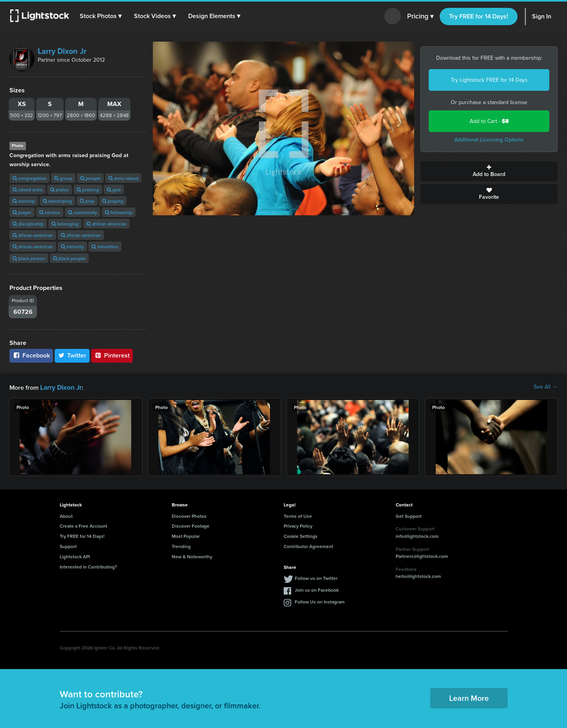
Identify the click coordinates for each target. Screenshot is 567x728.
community (83, 212)
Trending (181, 546)
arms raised (123, 178)
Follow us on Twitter (316, 577)
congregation (29, 178)
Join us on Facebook (317, 589)
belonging (65, 224)
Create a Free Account (83, 525)
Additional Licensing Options (489, 140)
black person (29, 258)
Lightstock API (75, 556)
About (66, 515)
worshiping (57, 201)
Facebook (31, 355)
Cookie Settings (301, 535)
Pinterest (112, 355)
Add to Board (489, 171)
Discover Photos (189, 515)
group (63, 178)
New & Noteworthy (192, 556)
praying (113, 201)
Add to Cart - (489, 121)
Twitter (72, 355)
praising (88, 190)
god (114, 190)
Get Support (409, 515)
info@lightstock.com (417, 535)
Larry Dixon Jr (62, 51)
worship (24, 201)
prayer (22, 212)
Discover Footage (191, 525)
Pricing (420, 17)
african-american (33, 235)
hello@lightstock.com (418, 575)
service (50, 212)
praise (60, 190)
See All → (546, 387)
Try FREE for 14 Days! (479, 16)
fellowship (119, 212)
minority (72, 247)
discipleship (28, 224)
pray (87, 201)
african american (106, 224)
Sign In (542, 16)
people (90, 178)
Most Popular (186, 535)
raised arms (28, 190)
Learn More (469, 697)
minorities (105, 247)
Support (68, 546)
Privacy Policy (298, 525)
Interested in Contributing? (88, 566)
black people (69, 258)
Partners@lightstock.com (422, 555)
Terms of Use (298, 515)
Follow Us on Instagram (320, 601)
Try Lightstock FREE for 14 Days (489, 80)
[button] (102, 16)
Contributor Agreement (308, 546)
